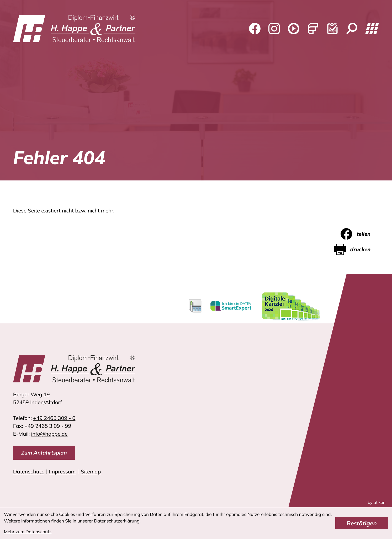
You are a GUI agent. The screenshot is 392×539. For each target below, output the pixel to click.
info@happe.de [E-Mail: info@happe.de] (49, 434)
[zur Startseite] (74, 29)
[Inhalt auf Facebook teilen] (360, 234)
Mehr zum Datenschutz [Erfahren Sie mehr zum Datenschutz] (28, 532)
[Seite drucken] (357, 249)
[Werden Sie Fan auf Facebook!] (255, 29)
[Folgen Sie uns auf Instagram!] (274, 29)
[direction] (44, 453)
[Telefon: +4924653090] (54, 418)
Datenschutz (28, 471)
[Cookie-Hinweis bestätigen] (362, 523)
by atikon (377, 502)
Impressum (62, 471)
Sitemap (91, 471)
